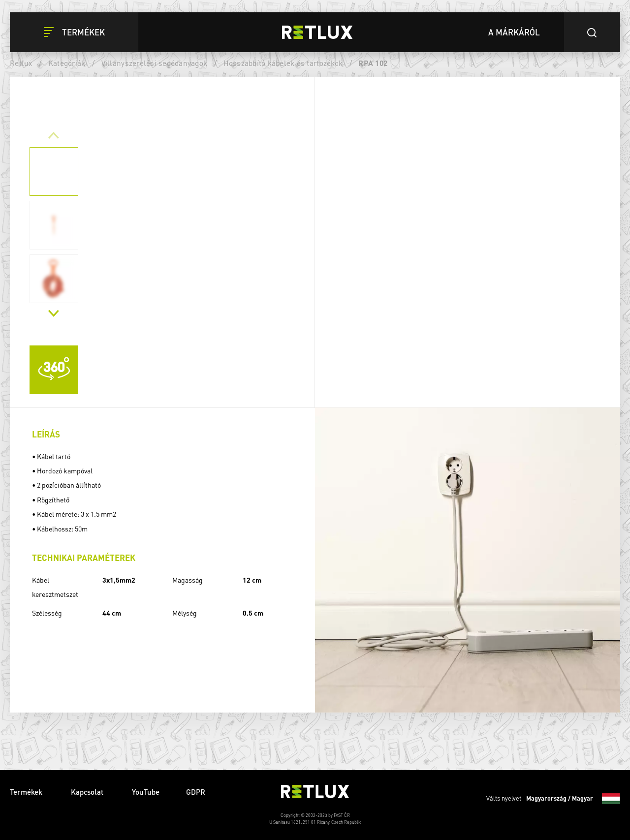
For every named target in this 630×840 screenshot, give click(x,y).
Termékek (27, 792)
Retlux (21, 63)
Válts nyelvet (553, 799)
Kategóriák (67, 63)
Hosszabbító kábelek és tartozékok (283, 63)
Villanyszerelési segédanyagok (155, 63)
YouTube (146, 792)
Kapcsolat (88, 792)
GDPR (196, 792)
